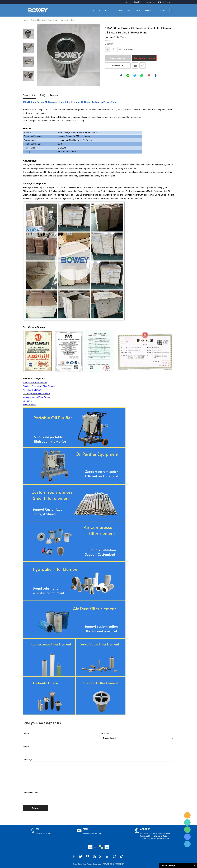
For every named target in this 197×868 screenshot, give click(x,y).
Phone (26, 747)
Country (105, 734)
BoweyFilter (187, 815)
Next (29, 86)
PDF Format (135, 66)
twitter (135, 76)
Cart (162, 2)
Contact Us (160, 10)
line (128, 76)
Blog (129, 10)
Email (26, 734)
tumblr (156, 76)
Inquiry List (150, 2)
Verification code (31, 793)
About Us (96, 10)
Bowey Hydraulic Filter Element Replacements (52, 20)
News (138, 10)
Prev (29, 25)
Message (28, 760)
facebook (121, 76)
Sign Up (137, 2)
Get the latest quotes (144, 58)
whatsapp (142, 76)
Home (25, 20)
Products (109, 10)
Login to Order (118, 58)
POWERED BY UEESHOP (113, 864)
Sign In (128, 2)
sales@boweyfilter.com (92, 833)
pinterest (149, 76)
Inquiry (148, 10)
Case (120, 10)
